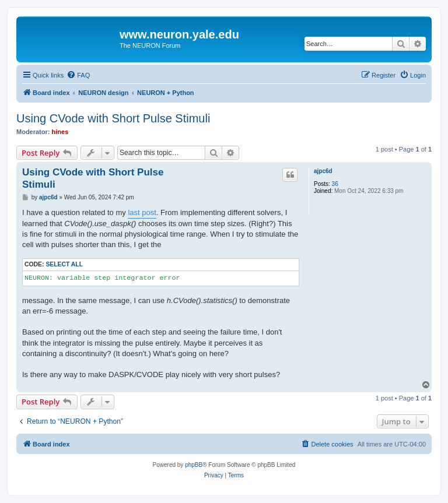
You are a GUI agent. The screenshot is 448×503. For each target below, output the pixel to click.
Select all (64, 264)
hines (60, 132)
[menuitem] (78, 75)
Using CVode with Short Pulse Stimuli (113, 118)
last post (142, 212)
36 (335, 184)
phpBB (194, 465)
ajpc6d (323, 171)
